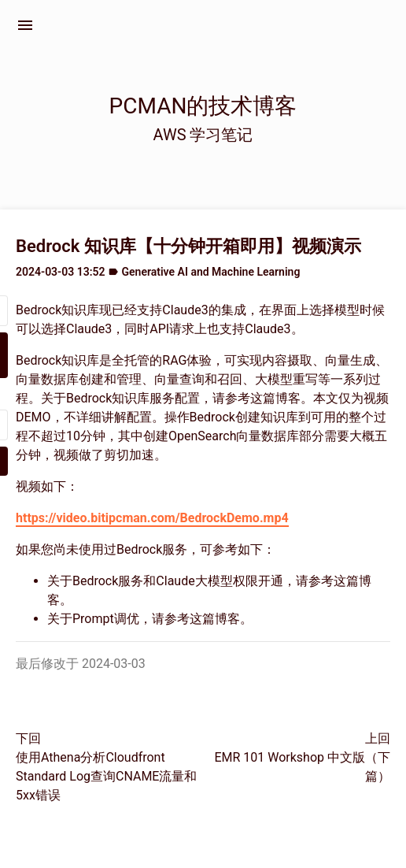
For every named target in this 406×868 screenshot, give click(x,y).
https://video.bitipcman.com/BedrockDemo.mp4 (152, 518)
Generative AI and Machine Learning (211, 272)
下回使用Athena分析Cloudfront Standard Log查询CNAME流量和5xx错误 (106, 767)
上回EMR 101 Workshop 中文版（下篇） (302, 757)
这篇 (263, 398)
